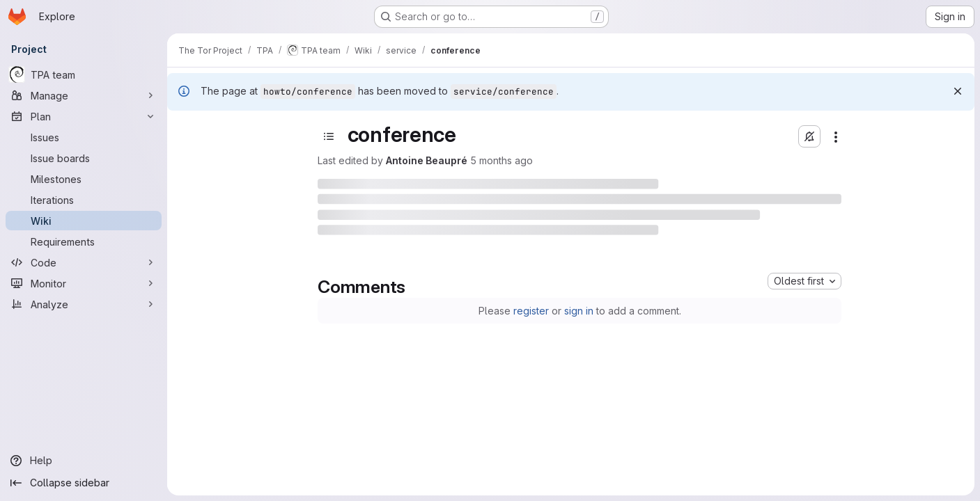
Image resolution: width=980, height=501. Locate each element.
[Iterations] (84, 200)
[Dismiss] (958, 91)
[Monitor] (84, 283)
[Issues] (84, 137)
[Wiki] (84, 221)
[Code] (84, 262)
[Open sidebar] (329, 136)
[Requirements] (84, 241)
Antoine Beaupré (427, 160)
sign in (579, 311)
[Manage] (84, 95)
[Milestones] (84, 179)
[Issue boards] (84, 158)
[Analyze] (84, 304)
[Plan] (84, 116)
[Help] (84, 461)
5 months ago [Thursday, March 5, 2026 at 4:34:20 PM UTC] (501, 160)
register (531, 311)
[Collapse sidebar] (84, 483)
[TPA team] (84, 74)
